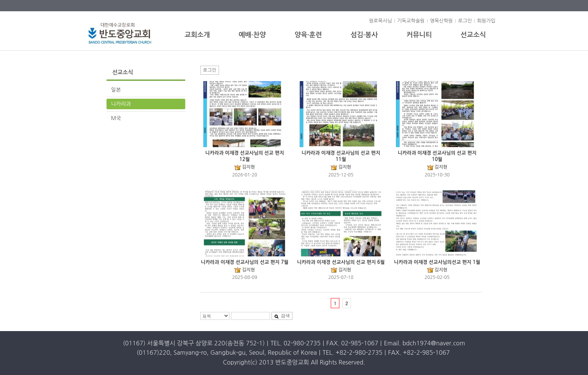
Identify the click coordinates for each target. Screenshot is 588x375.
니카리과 (121, 104)
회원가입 (486, 21)
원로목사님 (380, 21)
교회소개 (197, 35)
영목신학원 (441, 21)
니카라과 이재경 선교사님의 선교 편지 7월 (244, 262)
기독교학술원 (411, 21)
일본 (116, 90)
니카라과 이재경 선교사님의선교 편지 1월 (437, 262)
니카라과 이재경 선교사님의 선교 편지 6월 (341, 262)
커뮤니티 (419, 35)
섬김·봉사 (364, 35)
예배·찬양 (252, 35)
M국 (116, 118)
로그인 (465, 21)
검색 (282, 316)
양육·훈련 (308, 35)
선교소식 (473, 35)
